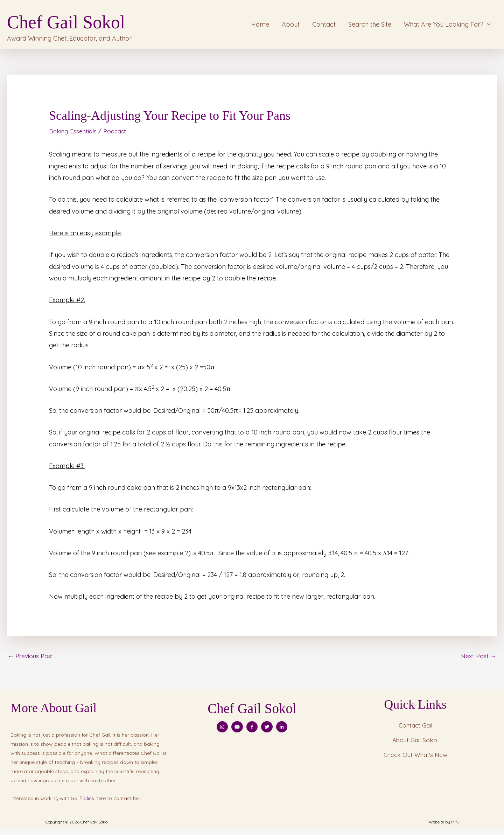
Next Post (478, 661)
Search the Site (370, 27)
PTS (455, 827)
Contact (324, 27)
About (291, 27)
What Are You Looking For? (444, 27)
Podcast (117, 136)
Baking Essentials (74, 136)
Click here (94, 803)
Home (260, 27)
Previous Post (31, 661)
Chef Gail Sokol (93, 22)
